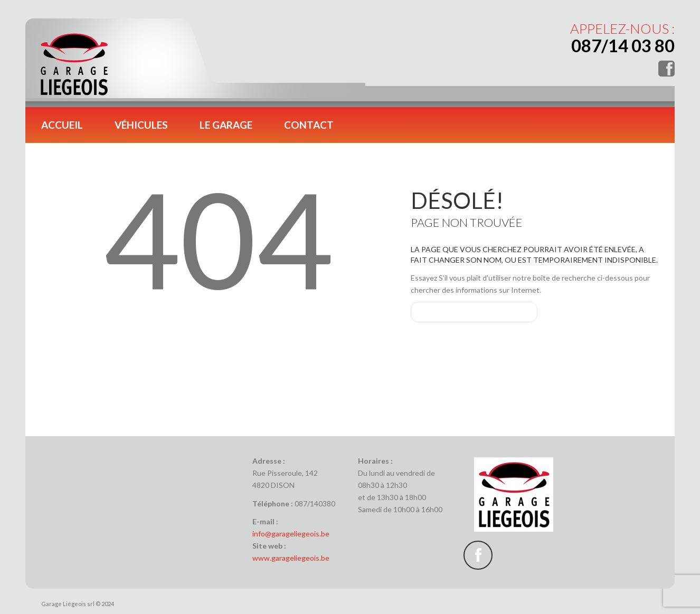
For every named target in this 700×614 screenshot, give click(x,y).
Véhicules (141, 125)
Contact (309, 125)
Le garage (226, 125)
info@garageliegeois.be (291, 534)
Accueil (62, 125)
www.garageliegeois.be (291, 558)
